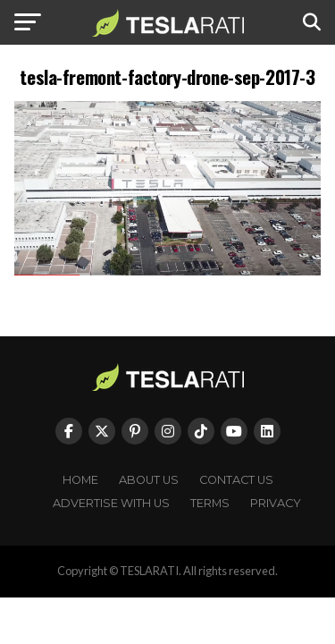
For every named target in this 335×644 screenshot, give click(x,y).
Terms (210, 503)
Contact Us (236, 480)
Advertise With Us (111, 503)
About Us (149, 480)
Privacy (276, 503)
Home (80, 480)
